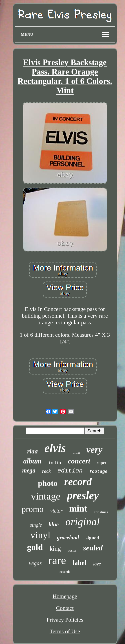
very (94, 450)
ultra (76, 452)
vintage (46, 496)
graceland (68, 538)
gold (35, 547)
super (102, 463)
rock (47, 471)
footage (98, 472)
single (36, 525)
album (32, 461)
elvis (55, 448)
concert (79, 461)
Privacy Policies (65, 620)
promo (32, 509)
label (79, 563)
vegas (35, 563)
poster (72, 550)
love (97, 564)
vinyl (40, 535)
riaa (32, 451)
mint (78, 509)
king (55, 549)
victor (56, 511)
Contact (65, 608)
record (78, 482)
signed (92, 538)
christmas (101, 512)
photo (48, 483)
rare (57, 560)
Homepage (65, 596)
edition (70, 471)
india (54, 463)
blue (54, 524)
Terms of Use (65, 631)
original (82, 522)
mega (29, 470)
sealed (93, 548)
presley (83, 496)
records (65, 572)
